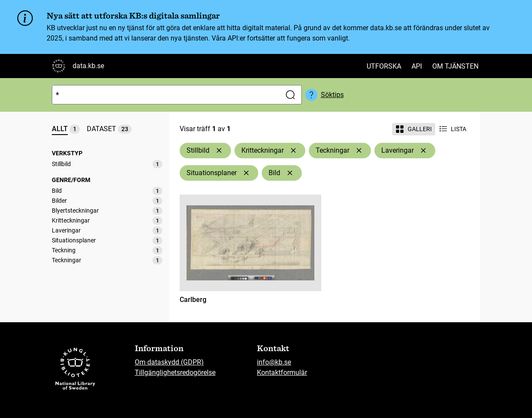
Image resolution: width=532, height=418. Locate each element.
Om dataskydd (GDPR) (169, 362)
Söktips (332, 95)
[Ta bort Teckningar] (359, 151)
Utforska (384, 66)
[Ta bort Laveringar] (423, 151)
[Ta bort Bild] (290, 173)
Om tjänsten (455, 66)
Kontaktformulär (282, 372)
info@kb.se (274, 362)
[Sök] (165, 95)
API (417, 66)
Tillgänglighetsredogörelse (175, 372)
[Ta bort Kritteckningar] (293, 151)
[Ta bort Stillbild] (219, 151)
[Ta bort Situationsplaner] (246, 173)
